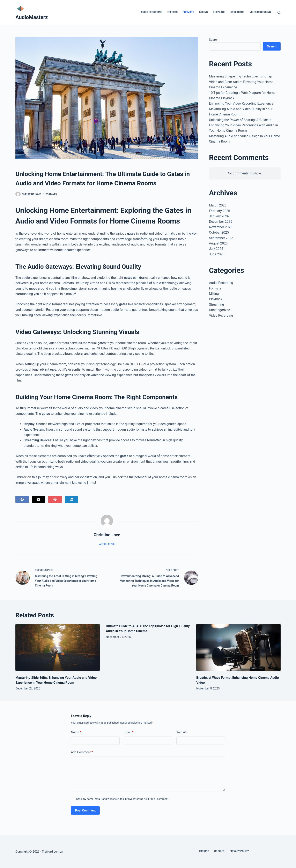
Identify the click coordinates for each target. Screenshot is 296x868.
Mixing (203, 12)
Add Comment (82, 752)
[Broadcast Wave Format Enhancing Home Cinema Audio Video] (238, 647)
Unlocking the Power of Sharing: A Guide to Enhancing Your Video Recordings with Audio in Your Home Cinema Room (243, 125)
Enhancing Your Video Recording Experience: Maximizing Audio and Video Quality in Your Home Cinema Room (242, 109)
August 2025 (218, 243)
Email (129, 732)
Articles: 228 (107, 544)
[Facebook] (22, 499)
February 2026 (220, 211)
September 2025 (221, 238)
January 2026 (219, 216)
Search (214, 40)
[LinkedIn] (71, 499)
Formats (188, 12)
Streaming (237, 12)
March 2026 (218, 205)
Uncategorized (220, 310)
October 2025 (219, 232)
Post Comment (85, 810)
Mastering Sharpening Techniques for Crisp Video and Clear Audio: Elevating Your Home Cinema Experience (241, 82)
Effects (173, 12)
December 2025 (221, 222)
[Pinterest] (55, 499)
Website (182, 732)
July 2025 (216, 249)
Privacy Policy (239, 851)
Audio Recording (152, 12)
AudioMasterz (32, 17)
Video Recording (260, 12)
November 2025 (221, 227)
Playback (219, 12)
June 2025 (217, 254)
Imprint (204, 851)
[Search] (279, 12)
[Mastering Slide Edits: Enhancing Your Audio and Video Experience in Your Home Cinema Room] (58, 647)
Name (76, 732)
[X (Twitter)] (39, 499)
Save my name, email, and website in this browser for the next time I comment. (123, 799)
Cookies (219, 851)
